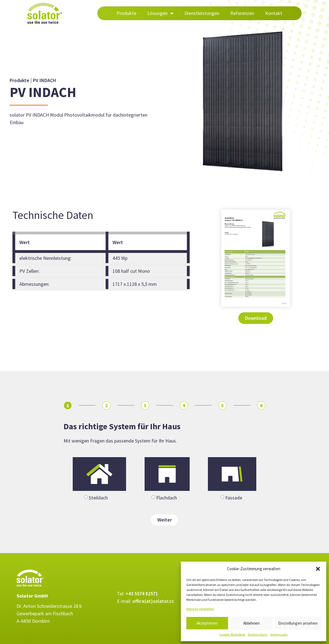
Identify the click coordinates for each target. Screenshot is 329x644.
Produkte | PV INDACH (33, 80)
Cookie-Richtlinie (232, 634)
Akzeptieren (207, 623)
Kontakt (274, 13)
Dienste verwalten (200, 609)
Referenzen (242, 13)
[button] (318, 569)
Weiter (164, 520)
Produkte (126, 13)
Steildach (98, 498)
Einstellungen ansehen (298, 623)
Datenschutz (258, 634)
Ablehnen (251, 623)
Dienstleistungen (202, 13)
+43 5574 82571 (142, 594)
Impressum (279, 634)
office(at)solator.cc (153, 601)
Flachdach (167, 498)
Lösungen (160, 13)
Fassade (234, 498)
